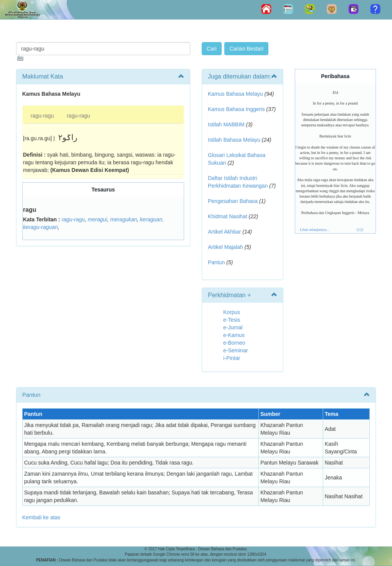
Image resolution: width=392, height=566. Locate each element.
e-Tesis (232, 320)
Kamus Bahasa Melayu (236, 94)
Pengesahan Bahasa (233, 201)
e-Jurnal (233, 327)
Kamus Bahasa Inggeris (236, 109)
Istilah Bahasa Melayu (234, 140)
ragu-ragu (42, 116)
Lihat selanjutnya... (315, 230)
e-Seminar (236, 350)
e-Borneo (234, 343)
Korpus (232, 312)
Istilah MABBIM (226, 124)
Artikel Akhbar (224, 232)
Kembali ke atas (41, 517)
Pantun (216, 262)
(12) (360, 230)
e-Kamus (234, 335)
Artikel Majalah (225, 247)
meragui (97, 219)
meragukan (124, 219)
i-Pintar (232, 358)
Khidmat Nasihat (228, 216)
